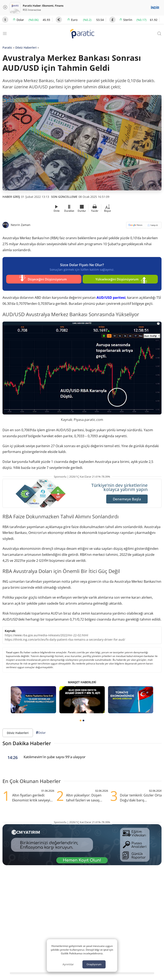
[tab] (81, 718)
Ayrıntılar (68, 964)
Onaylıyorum (94, 964)
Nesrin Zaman (21, 225)
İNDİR (155, 8)
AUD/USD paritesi (111, 295)
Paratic (7, 47)
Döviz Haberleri (26, 47)
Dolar (41, 731)
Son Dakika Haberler (27, 741)
